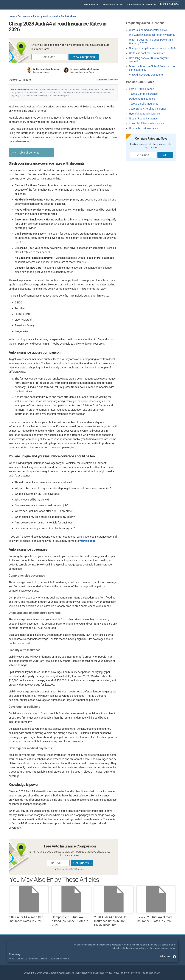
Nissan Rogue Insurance (143, 119)
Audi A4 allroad (69, 16)
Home (12, 16)
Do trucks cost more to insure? (147, 53)
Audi (56, 16)
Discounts (151, 5)
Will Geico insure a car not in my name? (152, 35)
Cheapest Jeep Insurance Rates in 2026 (152, 48)
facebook (174, 957)
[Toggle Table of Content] (31, 152)
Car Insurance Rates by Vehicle (34, 16)
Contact (99, 973)
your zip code (87, 541)
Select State (110, 5)
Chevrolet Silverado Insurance (146, 124)
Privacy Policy (112, 973)
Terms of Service (130, 973)
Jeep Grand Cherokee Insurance (148, 109)
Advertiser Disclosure (107, 80)
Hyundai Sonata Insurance (144, 114)
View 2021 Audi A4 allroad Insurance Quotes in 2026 (156, 904)
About (12, 959)
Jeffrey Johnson (51, 69)
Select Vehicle (92, 5)
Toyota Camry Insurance (143, 94)
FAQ (122, 5)
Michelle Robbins (91, 69)
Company (15, 954)
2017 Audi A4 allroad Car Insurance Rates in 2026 (29, 904)
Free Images (147, 973)
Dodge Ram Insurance (142, 99)
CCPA (158, 973)
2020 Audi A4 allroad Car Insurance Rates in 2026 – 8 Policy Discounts (114, 906)
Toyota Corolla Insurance (144, 104)
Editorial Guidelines (20, 90)
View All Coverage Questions (146, 75)
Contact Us (22, 959)
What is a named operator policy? (149, 30)
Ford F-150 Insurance (141, 89)
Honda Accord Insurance (144, 128)
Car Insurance (135, 5)
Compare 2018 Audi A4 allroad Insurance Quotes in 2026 (71, 906)
